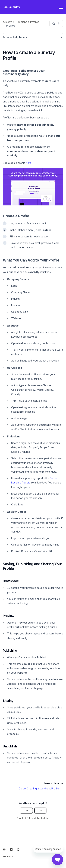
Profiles (11, 26)
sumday (7, 22)
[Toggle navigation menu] (61, 7)
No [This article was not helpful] (40, 810)
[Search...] (56, 23)
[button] (33, 37)
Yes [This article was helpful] (26, 810)
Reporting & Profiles (27, 22)
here (29, 163)
